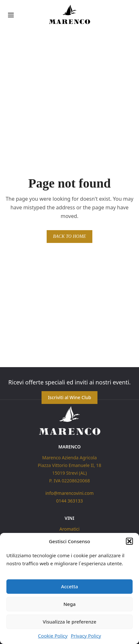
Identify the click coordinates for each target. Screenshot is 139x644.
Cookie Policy (53, 636)
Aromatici (69, 529)
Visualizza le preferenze (70, 622)
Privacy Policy (86, 636)
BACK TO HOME (69, 236)
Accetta (69, 586)
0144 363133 (70, 501)
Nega (69, 604)
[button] (129, 541)
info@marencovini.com (69, 493)
